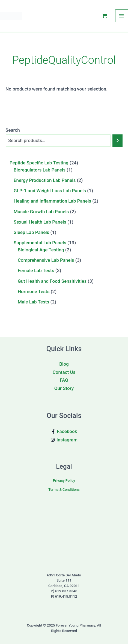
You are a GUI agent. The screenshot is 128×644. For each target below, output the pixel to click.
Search (13, 130)
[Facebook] (64, 431)
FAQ (64, 380)
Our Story (64, 388)
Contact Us (64, 372)
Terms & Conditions (64, 490)
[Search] (117, 141)
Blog (64, 364)
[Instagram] (64, 440)
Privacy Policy (64, 481)
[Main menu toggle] (122, 16)
